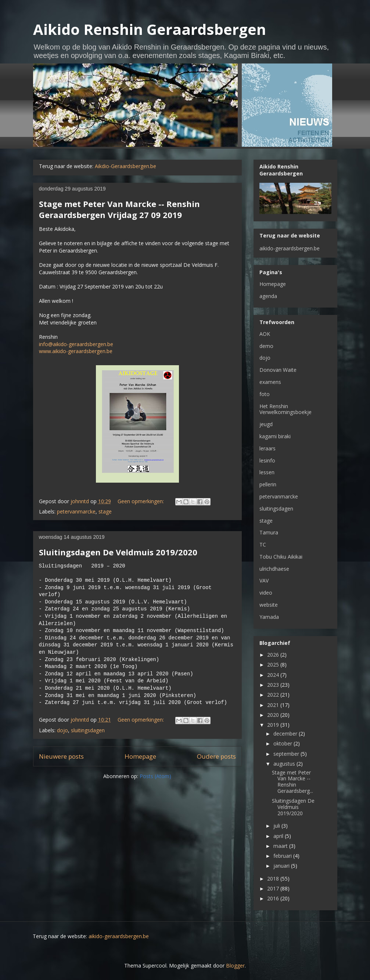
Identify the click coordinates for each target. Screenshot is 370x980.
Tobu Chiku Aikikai (281, 557)
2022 (274, 695)
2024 (274, 675)
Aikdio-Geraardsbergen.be (125, 166)
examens (270, 382)
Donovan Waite (278, 370)
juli (277, 826)
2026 (274, 655)
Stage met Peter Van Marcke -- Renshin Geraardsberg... (292, 782)
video (266, 593)
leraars (267, 448)
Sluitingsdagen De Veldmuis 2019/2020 (118, 552)
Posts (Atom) (155, 776)
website (269, 605)
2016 (274, 898)
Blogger (235, 966)
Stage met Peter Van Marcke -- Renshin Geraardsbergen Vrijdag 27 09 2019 (119, 209)
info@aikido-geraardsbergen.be (76, 344)
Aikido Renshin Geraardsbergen (150, 29)
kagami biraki (275, 436)
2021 (274, 705)
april (279, 836)
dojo (62, 730)
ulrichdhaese (274, 569)
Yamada (269, 617)
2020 (274, 715)
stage (105, 511)
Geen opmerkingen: (141, 501)
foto (265, 394)
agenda (268, 296)
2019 (274, 725)
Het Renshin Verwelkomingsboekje (285, 409)
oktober (283, 743)
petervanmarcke (76, 511)
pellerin (268, 484)
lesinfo (267, 460)
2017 (274, 888)
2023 (274, 685)
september (287, 754)
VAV (264, 580)
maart (281, 846)
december (286, 734)
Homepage (140, 756)
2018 (274, 879)
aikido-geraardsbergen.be (290, 248)
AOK (265, 334)
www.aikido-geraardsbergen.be (76, 351)
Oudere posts (216, 756)
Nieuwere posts (61, 756)
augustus (285, 764)
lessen (267, 472)
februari (283, 856)
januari (282, 866)
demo (266, 346)
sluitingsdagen (88, 730)
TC (263, 545)
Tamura (269, 532)
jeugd (266, 424)
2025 (274, 665)
